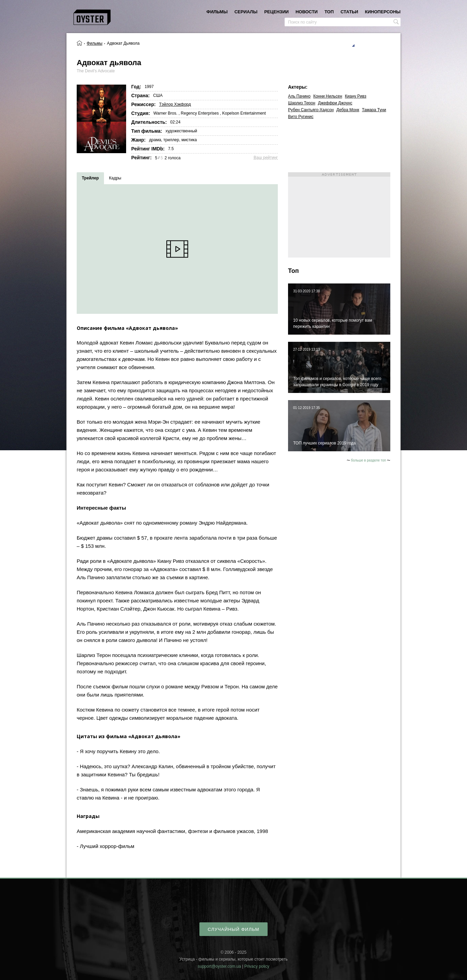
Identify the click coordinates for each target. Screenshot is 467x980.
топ (329, 12)
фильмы (217, 12)
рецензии (276, 12)
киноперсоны (383, 12)
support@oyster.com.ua (219, 966)
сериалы (246, 12)
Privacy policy (257, 966)
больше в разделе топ (369, 460)
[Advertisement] (339, 215)
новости (307, 12)
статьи (349, 12)
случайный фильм (233, 929)
